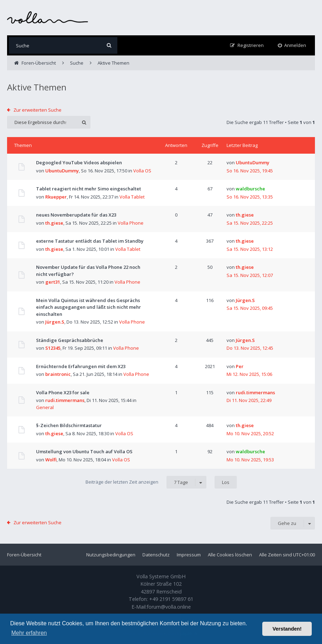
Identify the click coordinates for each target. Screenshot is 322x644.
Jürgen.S (55, 322)
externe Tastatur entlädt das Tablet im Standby (90, 241)
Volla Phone (131, 223)
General (45, 407)
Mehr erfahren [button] (29, 633)
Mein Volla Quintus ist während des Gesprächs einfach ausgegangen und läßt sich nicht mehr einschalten (89, 307)
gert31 (53, 282)
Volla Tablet (132, 197)
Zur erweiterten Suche (37, 110)
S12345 (53, 348)
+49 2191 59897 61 (171, 599)
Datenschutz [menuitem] (156, 555)
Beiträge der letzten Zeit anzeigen (146, 482)
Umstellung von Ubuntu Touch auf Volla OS (84, 451)
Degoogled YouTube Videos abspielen (79, 163)
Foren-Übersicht (24, 555)
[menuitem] (292, 45)
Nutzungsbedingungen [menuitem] (111, 555)
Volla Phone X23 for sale (63, 392)
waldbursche (250, 189)
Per (240, 366)
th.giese (54, 223)
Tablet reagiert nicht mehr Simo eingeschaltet (89, 189)
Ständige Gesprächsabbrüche (70, 340)
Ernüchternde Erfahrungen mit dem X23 (81, 366)
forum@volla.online (169, 607)
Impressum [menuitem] (189, 555)
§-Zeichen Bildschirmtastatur (69, 425)
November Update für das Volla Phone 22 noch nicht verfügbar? (88, 271)
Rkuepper (56, 197)
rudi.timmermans (65, 400)
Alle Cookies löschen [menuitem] (230, 555)
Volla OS (142, 171)
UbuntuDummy (62, 171)
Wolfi (51, 460)
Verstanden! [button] (287, 629)
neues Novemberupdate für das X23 (76, 215)
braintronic (58, 374)
